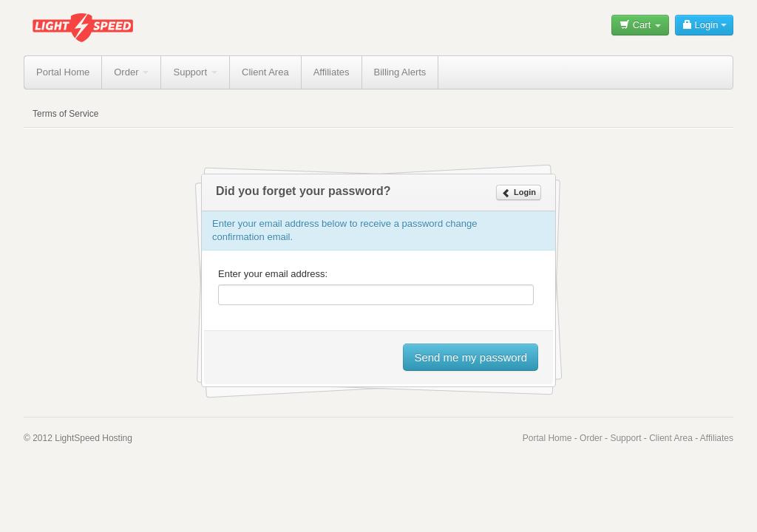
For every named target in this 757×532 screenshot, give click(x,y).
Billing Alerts (400, 72)
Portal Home (63, 72)
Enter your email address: (273, 274)
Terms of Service (65, 114)
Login (704, 25)
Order (131, 72)
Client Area (265, 72)
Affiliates (332, 72)
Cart (640, 25)
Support (195, 72)
